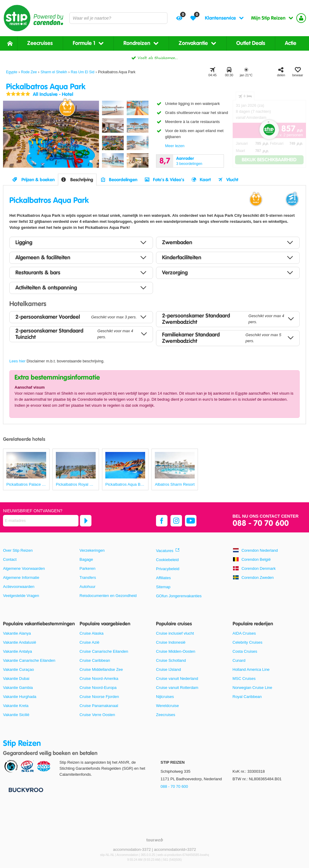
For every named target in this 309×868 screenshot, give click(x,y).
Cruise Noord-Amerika (99, 679)
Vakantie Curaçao (18, 669)
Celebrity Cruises (248, 642)
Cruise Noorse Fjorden (99, 697)
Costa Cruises (245, 651)
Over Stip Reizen (18, 550)
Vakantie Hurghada (20, 697)
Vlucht (232, 180)
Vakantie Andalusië (20, 642)
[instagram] (176, 521)
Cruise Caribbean (95, 660)
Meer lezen (175, 146)
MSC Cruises (244, 679)
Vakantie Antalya (18, 651)
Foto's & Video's (169, 180)
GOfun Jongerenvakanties (179, 596)
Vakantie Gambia (18, 688)
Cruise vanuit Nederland (177, 679)
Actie (291, 43)
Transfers (88, 578)
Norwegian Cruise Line (253, 688)
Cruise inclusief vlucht (175, 633)
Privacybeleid (168, 569)
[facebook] (162, 521)
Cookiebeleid (167, 560)
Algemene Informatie (21, 578)
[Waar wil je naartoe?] (118, 18)
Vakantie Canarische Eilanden (29, 660)
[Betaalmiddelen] (25, 790)
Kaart (205, 180)
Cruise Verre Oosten (97, 715)
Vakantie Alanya (17, 633)
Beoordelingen (123, 180)
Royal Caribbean (247, 697)
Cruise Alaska (92, 633)
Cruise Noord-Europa (98, 688)
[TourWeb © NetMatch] (155, 840)
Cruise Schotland (171, 660)
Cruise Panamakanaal (99, 706)
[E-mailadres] (41, 521)
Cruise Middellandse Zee (101, 669)
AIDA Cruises (244, 633)
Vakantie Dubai (16, 679)
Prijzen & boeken (38, 180)
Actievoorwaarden (19, 587)
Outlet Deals (251, 43)
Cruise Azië (90, 642)
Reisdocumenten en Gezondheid (108, 596)
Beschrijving (82, 180)
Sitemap (163, 587)
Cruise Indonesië (171, 642)
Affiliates (163, 578)
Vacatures (165, 551)
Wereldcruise (167, 706)
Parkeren (88, 568)
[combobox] (118, 18)
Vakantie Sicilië (16, 715)
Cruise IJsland (168, 669)
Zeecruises (40, 43)
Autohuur (88, 587)
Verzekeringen (92, 550)
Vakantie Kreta (16, 706)
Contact (10, 559)
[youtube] (191, 521)
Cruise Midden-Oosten (176, 651)
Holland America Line (251, 669)
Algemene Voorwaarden (24, 568)
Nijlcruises (165, 697)
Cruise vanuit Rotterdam (177, 688)
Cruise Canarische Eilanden (104, 651)
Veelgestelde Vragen (21, 596)
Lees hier (17, 361)
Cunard (239, 660)
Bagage (86, 559)
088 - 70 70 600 (261, 524)
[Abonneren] (86, 521)
